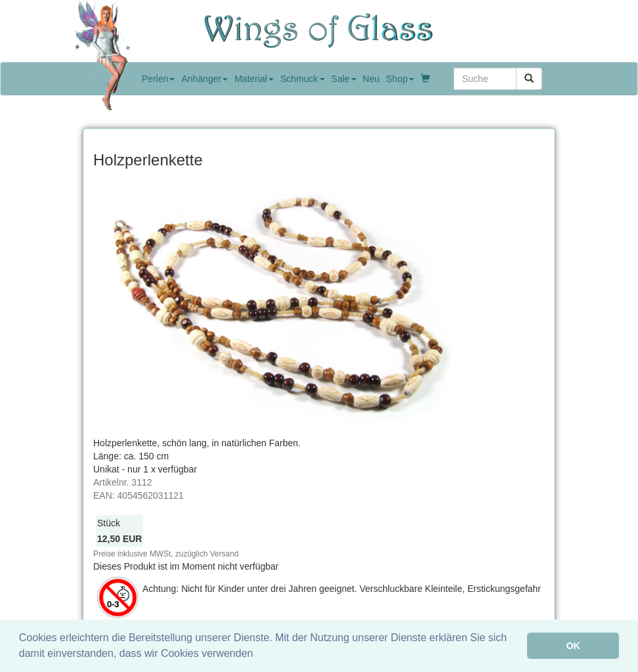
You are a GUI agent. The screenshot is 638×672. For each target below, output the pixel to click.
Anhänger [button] (204, 79)
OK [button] (573, 646)
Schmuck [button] (303, 79)
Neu (372, 79)
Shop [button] (400, 79)
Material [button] (254, 79)
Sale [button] (344, 79)
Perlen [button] (158, 79)
